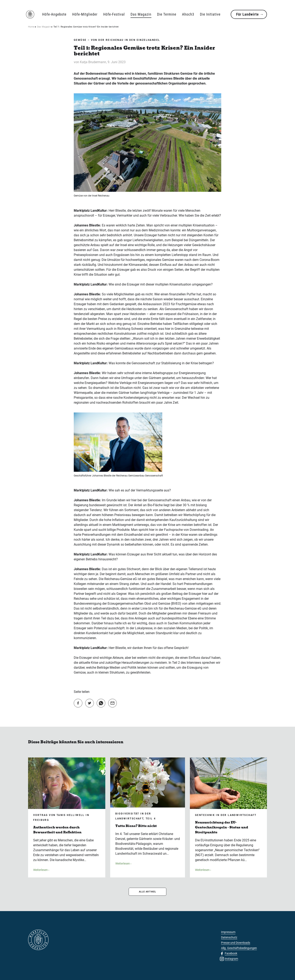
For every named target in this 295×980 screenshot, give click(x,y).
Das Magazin (141, 14)
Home (31, 27)
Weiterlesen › (41, 870)
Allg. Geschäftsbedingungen (239, 948)
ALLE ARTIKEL (147, 892)
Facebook (231, 953)
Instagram (231, 959)
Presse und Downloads (236, 943)
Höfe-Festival (114, 14)
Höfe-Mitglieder (85, 14)
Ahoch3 (188, 14)
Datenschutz (229, 937)
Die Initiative (210, 14)
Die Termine (167, 14)
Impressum (228, 932)
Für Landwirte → (250, 14)
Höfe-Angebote (54, 14)
